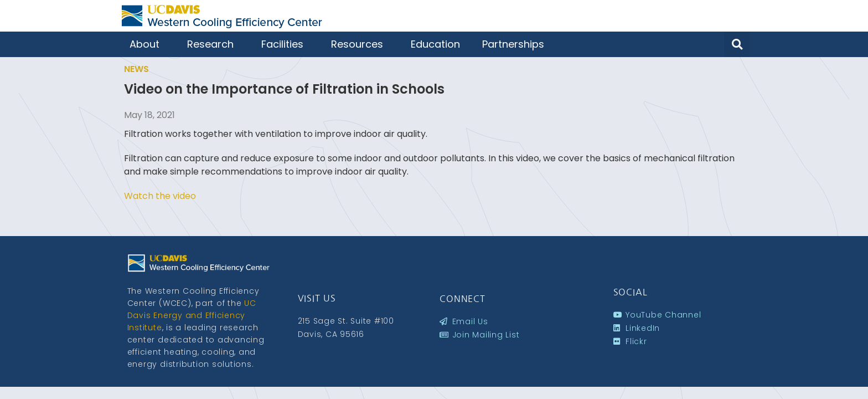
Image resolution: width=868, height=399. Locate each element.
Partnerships (516, 44)
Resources (360, 44)
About (147, 44)
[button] (737, 44)
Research (213, 44)
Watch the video (160, 196)
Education (435, 44)
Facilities (285, 44)
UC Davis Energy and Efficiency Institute (192, 315)
